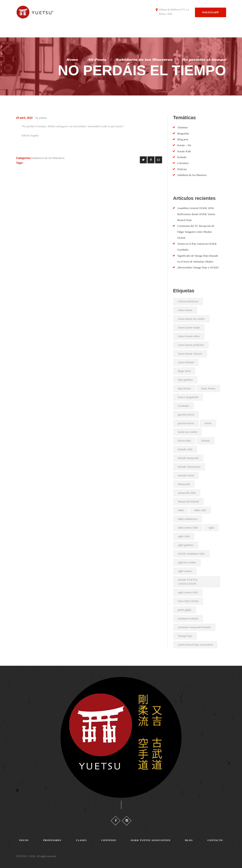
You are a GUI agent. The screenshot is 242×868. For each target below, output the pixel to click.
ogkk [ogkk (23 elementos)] (211, 528)
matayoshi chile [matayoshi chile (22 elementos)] (187, 493)
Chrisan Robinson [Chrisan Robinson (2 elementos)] (188, 301)
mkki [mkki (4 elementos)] (181, 510)
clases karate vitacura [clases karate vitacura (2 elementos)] (190, 354)
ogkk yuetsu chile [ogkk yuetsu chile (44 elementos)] (188, 592)
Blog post (183, 139)
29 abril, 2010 (24, 118)
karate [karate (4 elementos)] (208, 423)
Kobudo (182, 157)
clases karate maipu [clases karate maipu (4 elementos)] (189, 327)
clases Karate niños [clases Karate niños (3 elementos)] (189, 336)
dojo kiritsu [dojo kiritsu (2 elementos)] (184, 388)
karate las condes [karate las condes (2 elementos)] (188, 432)
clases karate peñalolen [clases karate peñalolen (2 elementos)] (191, 345)
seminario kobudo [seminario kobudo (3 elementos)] (188, 618)
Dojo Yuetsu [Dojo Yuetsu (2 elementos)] (208, 388)
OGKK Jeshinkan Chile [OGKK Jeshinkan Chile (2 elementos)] (191, 554)
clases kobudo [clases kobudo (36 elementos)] (186, 362)
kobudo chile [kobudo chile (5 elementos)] (185, 449)
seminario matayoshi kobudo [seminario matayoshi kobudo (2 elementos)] (194, 627)
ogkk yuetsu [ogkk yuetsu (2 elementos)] (185, 571)
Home (72, 60)
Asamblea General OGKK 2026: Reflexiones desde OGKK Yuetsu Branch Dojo (196, 214)
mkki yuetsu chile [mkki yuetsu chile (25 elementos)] (188, 528)
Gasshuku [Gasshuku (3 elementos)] (184, 406)
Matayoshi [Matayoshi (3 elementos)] (184, 484)
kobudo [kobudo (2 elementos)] (206, 441)
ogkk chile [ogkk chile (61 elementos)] (184, 536)
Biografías (183, 133)
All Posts (97, 60)
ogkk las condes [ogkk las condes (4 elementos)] (187, 562)
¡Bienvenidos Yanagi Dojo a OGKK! (198, 267)
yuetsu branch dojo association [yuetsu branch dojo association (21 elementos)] (195, 645)
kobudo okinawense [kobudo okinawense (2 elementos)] (189, 467)
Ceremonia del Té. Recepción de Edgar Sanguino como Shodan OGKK (196, 232)
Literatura (183, 163)
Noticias (182, 169)
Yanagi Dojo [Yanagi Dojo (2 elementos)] (185, 636)
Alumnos (183, 127)
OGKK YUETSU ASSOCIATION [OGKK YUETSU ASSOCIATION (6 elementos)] (188, 582)
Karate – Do (184, 145)
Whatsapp (211, 12)
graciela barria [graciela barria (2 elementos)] (186, 414)
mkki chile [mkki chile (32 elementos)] (200, 510)
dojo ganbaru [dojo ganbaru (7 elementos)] (185, 380)
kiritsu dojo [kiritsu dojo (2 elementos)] (184, 441)
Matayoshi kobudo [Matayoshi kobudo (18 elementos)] (189, 501)
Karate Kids (184, 151)
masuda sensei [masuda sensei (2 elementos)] (186, 475)
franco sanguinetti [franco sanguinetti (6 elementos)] (188, 397)
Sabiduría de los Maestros (144, 60)
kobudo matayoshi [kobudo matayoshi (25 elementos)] (188, 458)
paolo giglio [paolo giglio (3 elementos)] (185, 610)
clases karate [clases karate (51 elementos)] (185, 310)
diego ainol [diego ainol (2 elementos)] (184, 371)
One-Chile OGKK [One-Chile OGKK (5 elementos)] (188, 601)
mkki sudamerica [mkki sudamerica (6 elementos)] (188, 519)
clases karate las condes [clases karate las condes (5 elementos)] (191, 319)
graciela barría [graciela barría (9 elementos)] (186, 423)
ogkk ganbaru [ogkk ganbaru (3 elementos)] (186, 545)
